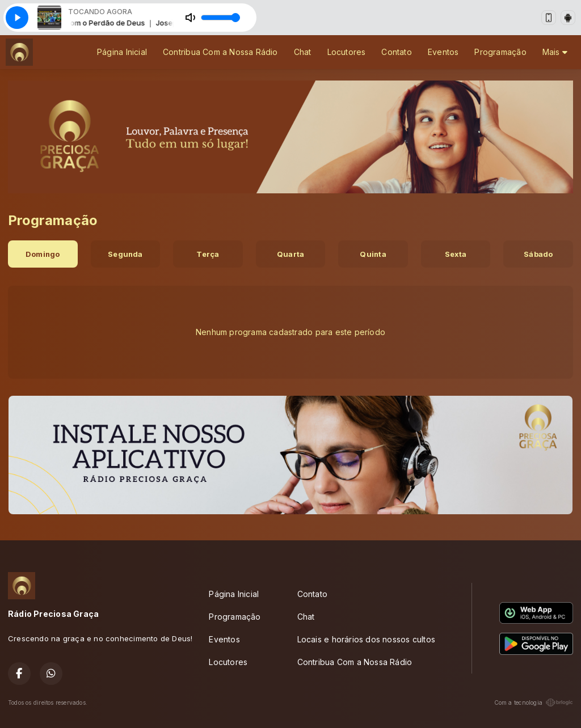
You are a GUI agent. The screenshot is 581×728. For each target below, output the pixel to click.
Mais (555, 52)
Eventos (443, 52)
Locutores (347, 52)
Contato (396, 52)
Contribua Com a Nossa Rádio (220, 52)
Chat (303, 52)
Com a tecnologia (534, 702)
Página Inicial (122, 52)
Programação (500, 52)
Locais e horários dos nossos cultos (366, 639)
